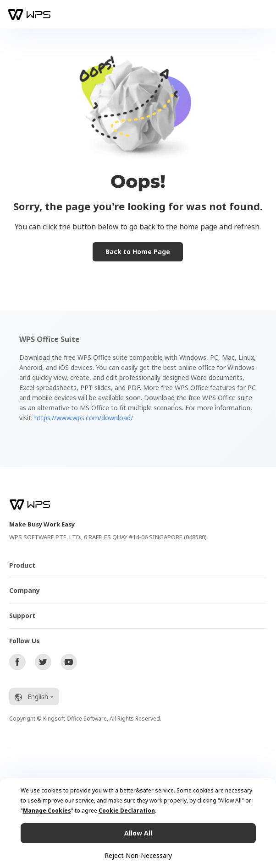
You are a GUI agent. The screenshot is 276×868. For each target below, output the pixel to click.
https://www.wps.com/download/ (84, 418)
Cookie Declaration (127, 811)
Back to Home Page (138, 252)
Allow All (138, 833)
